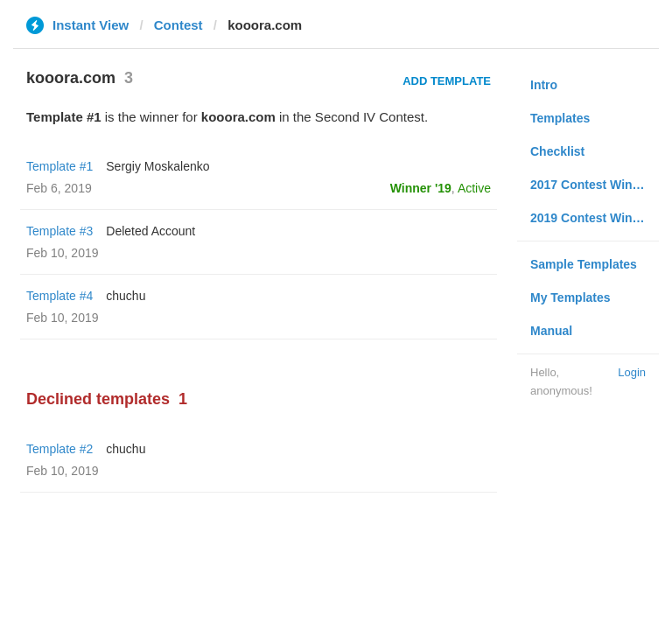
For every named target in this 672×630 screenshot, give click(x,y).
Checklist (557, 151)
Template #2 (59, 449)
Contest (178, 25)
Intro (544, 85)
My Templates (570, 297)
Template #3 (59, 231)
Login (632, 372)
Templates (560, 118)
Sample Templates (584, 264)
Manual (551, 331)
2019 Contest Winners (594, 218)
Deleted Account (150, 231)
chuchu (126, 296)
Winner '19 (421, 188)
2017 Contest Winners (594, 185)
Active (474, 188)
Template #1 (59, 166)
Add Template (447, 81)
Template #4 (59, 296)
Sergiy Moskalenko (157, 166)
